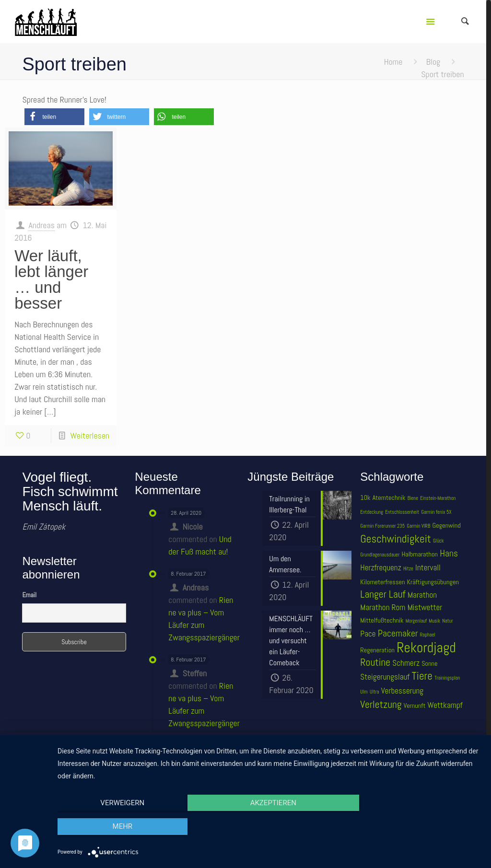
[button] (54, 117)
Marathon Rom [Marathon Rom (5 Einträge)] (383, 607)
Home (393, 62)
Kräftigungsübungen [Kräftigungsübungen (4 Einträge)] (433, 582)
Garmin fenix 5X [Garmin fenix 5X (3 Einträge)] (436, 512)
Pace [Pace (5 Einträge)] (368, 634)
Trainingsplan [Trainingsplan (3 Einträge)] (447, 678)
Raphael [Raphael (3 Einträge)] (428, 635)
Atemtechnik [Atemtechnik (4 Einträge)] (389, 498)
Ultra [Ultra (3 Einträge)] (374, 692)
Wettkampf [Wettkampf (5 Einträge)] (445, 705)
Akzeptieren (269, 827)
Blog (433, 62)
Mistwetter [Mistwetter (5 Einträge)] (425, 607)
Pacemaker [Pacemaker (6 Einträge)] (398, 633)
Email (29, 595)
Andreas (41, 225)
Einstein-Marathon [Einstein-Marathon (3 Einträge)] (438, 498)
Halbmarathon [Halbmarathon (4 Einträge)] (420, 554)
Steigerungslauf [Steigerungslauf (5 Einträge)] (385, 677)
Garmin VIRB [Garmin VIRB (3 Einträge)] (418, 526)
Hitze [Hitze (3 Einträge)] (408, 569)
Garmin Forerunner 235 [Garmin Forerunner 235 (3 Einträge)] (382, 526)
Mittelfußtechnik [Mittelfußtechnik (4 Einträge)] (382, 620)
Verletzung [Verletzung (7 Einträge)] (381, 704)
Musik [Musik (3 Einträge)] (434, 621)
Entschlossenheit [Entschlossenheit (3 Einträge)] (402, 512)
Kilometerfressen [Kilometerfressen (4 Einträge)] (382, 582)
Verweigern (121, 827)
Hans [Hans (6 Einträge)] (449, 553)
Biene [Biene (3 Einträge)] (413, 498)
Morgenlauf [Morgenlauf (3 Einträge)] (416, 621)
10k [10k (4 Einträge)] (365, 498)
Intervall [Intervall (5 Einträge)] (428, 567)
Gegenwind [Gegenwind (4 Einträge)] (447, 525)
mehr (418, 827)
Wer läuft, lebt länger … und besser (51, 279)
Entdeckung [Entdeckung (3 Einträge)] (372, 512)
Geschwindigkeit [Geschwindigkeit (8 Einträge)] (396, 539)
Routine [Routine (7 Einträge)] (375, 662)
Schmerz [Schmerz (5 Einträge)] (406, 663)
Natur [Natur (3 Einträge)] (447, 621)
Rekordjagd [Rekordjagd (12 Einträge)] (426, 648)
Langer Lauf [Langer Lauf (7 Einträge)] (383, 594)
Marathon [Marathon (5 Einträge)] (422, 595)
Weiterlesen (90, 435)
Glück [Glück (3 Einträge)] (438, 541)
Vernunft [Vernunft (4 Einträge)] (415, 706)
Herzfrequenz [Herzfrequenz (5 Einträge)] (381, 567)
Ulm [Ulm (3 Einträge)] (364, 692)
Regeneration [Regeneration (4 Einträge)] (377, 650)
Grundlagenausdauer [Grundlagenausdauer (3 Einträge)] (380, 555)
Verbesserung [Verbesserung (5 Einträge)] (402, 691)
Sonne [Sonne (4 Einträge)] (429, 663)
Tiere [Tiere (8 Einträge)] (422, 676)
